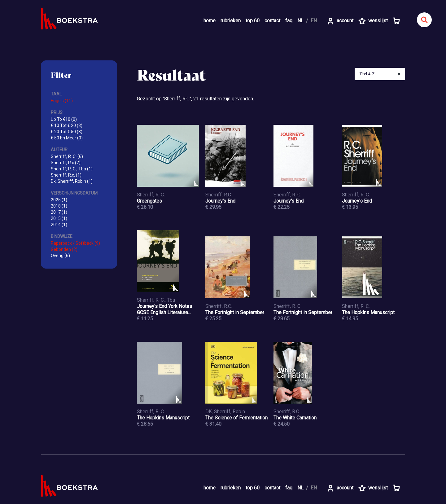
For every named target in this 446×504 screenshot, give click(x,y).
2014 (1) (59, 225)
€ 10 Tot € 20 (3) (67, 125)
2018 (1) (59, 206)
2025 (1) (59, 200)
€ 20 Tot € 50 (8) (67, 132)
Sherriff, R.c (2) (66, 163)
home (210, 21)
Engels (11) (62, 101)
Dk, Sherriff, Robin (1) (72, 181)
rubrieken (231, 21)
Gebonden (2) (64, 249)
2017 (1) (59, 212)
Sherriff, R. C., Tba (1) (72, 169)
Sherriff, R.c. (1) (66, 175)
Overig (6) (60, 256)
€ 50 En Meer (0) (67, 138)
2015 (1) (59, 218)
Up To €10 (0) (64, 119)
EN (314, 21)
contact (272, 21)
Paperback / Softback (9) (75, 243)
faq (289, 21)
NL (300, 21)
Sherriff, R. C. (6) (67, 156)
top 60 (253, 21)
